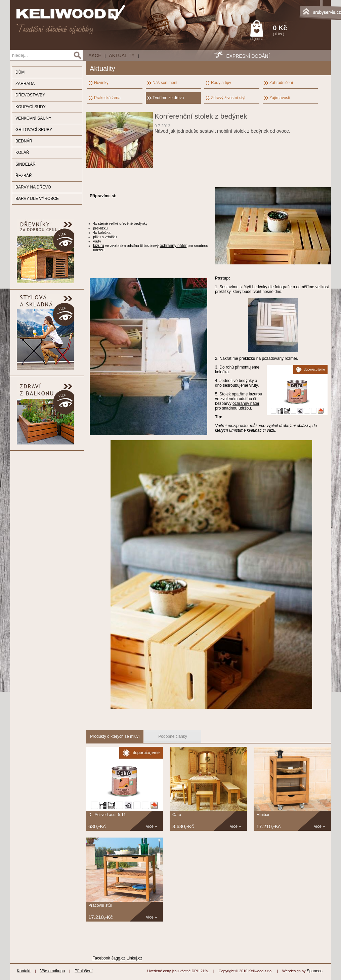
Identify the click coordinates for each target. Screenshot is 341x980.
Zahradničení (281, 83)
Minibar (263, 815)
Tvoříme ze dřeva (168, 98)
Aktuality (122, 55)
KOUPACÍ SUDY (31, 107)
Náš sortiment (165, 83)
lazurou (255, 394)
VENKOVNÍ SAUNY (33, 118)
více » (152, 826)
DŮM (20, 72)
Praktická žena (107, 98)
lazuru (99, 246)
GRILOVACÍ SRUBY (34, 130)
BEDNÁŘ (24, 141)
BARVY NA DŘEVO (33, 187)
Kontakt (24, 971)
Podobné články (173, 736)
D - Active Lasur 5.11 (107, 815)
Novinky (101, 83)
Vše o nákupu (53, 971)
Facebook (101, 958)
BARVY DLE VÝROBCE (37, 199)
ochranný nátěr (173, 246)
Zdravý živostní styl (228, 98)
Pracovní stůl (100, 905)
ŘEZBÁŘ (24, 176)
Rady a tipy (221, 83)
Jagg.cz (118, 958)
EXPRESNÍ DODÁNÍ (248, 56)
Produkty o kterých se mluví (115, 736)
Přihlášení (83, 971)
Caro (177, 815)
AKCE (95, 55)
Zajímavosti (280, 98)
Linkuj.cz (135, 958)
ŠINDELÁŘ (26, 164)
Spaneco (315, 971)
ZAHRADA (25, 84)
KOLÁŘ (22, 153)
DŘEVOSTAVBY (30, 95)
